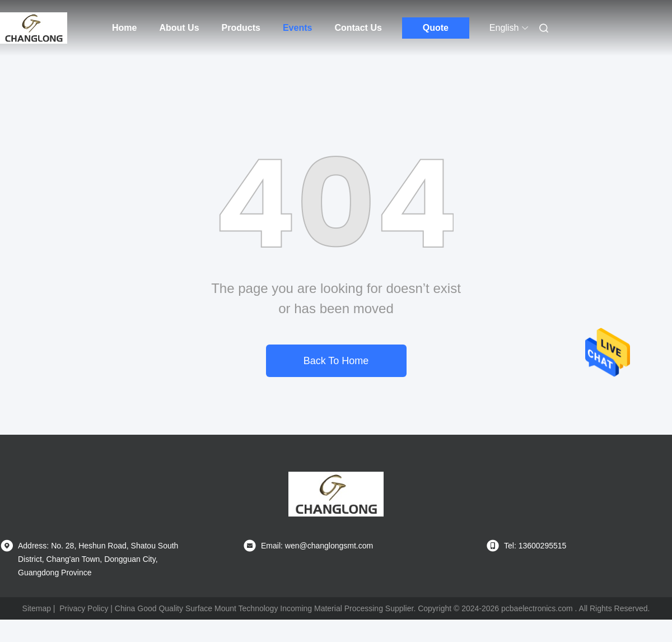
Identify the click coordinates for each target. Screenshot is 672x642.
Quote (436, 28)
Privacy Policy (84, 608)
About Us (179, 28)
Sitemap (37, 608)
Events (297, 28)
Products (241, 28)
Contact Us (358, 28)
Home (124, 28)
